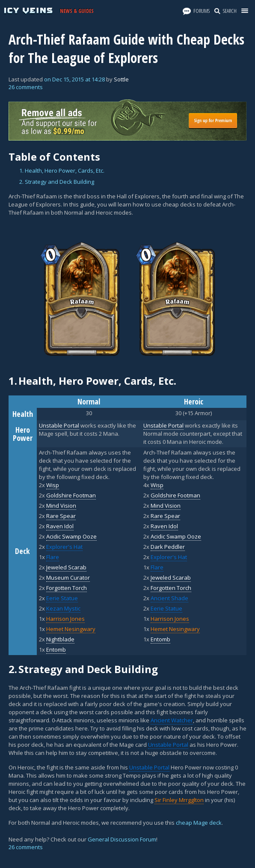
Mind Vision (61, 506)
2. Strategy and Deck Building (57, 182)
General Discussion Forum (122, 839)
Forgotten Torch (67, 588)
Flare (53, 557)
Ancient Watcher (172, 720)
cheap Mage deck (199, 823)
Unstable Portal (168, 745)
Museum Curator (68, 578)
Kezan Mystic (63, 608)
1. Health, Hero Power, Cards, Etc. (62, 171)
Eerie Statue (62, 598)
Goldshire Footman (71, 495)
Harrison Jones (65, 619)
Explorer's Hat (64, 547)
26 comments (26, 87)
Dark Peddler (168, 547)
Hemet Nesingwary (71, 629)
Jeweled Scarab (66, 567)
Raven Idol (60, 526)
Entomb (56, 650)
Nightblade (60, 639)
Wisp (53, 485)
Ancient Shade (169, 598)
